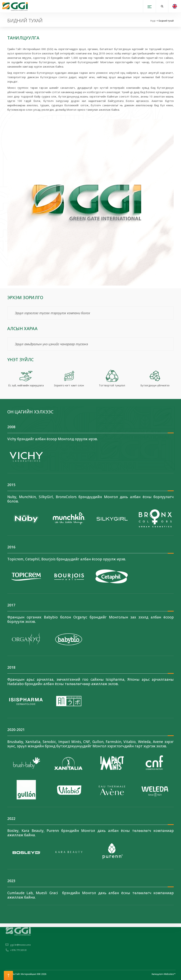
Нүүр (153, 21)
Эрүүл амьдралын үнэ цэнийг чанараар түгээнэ (51, 344)
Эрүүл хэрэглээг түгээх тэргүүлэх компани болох (52, 313)
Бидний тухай (166, 21)
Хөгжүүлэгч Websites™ (164, 974)
